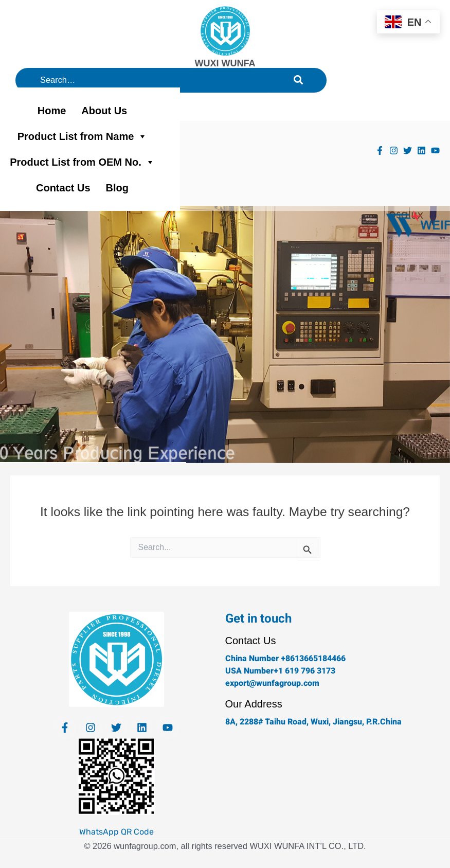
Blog (117, 188)
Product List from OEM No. (82, 162)
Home (52, 111)
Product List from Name (83, 136)
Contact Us (63, 188)
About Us (104, 111)
